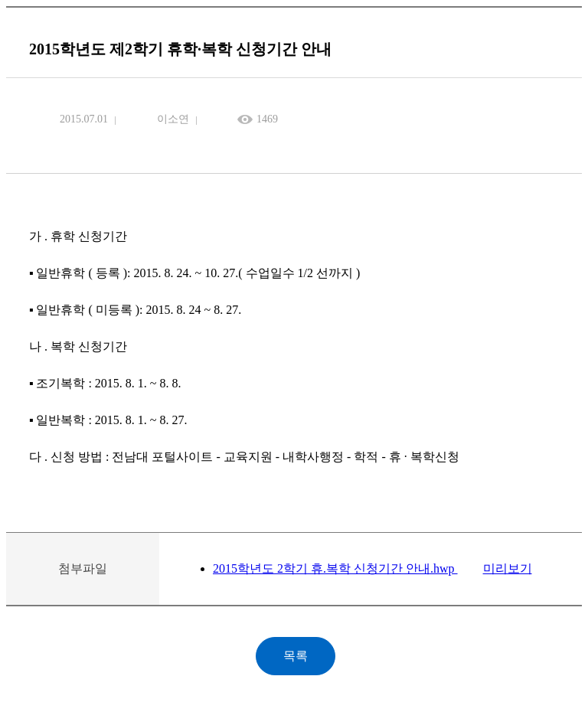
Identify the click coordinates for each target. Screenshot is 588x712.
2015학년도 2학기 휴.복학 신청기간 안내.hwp (335, 568)
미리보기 (508, 568)
